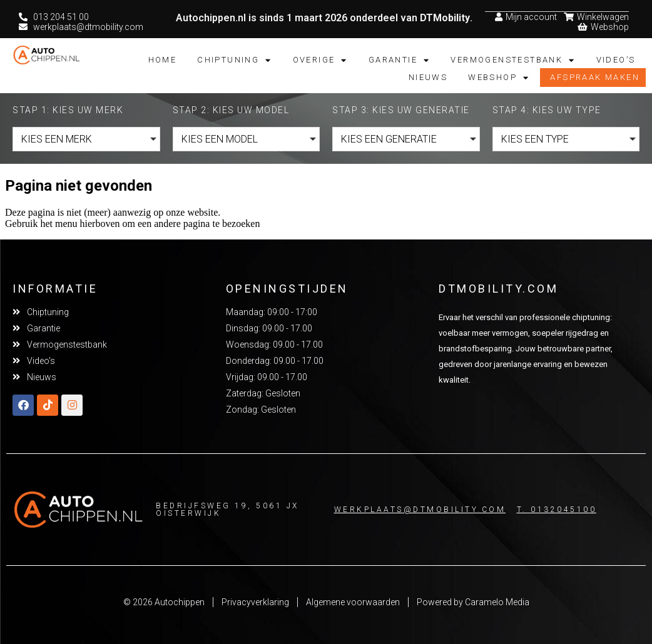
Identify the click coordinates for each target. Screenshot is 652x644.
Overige (320, 59)
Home (163, 59)
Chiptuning (234, 59)
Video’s (616, 59)
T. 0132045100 (557, 509)
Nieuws (428, 77)
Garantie (400, 59)
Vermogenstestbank (513, 59)
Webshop (499, 77)
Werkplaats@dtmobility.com (420, 509)
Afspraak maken (595, 77)
